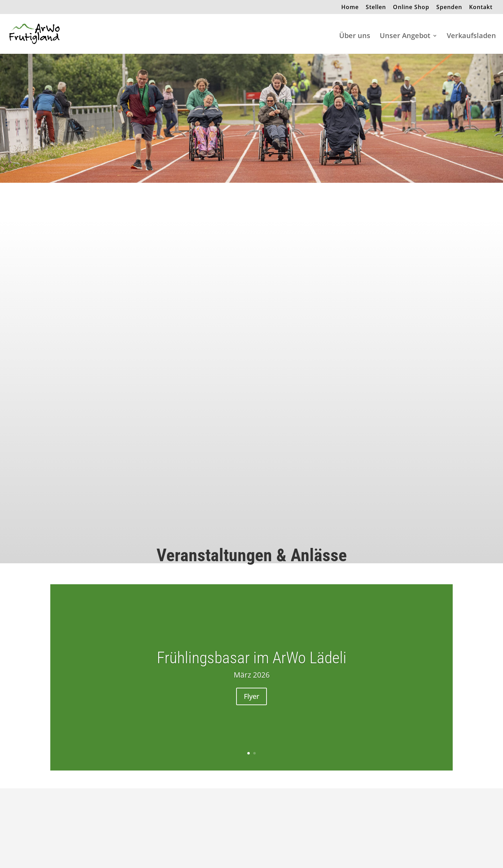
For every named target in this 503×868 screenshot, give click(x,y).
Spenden (449, 8)
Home (350, 8)
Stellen (376, 8)
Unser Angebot (405, 37)
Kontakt (481, 8)
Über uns (355, 37)
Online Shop (411, 8)
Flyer (251, 696)
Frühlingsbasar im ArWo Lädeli (252, 658)
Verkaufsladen (471, 37)
